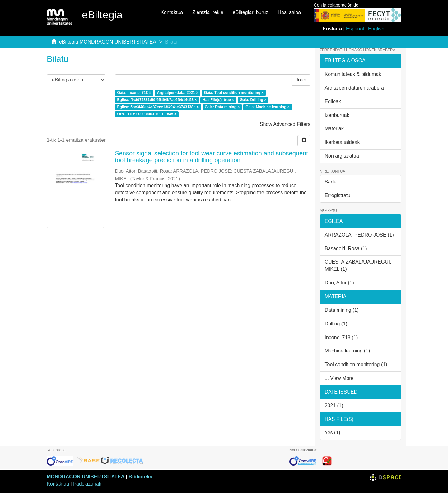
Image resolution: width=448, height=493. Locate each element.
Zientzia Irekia (208, 12)
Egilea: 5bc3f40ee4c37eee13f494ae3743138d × (158, 107)
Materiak (334, 129)
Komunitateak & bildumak (353, 74)
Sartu (331, 182)
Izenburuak (337, 115)
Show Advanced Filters (285, 124)
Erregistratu (338, 195)
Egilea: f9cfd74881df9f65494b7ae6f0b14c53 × (157, 100)
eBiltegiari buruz (251, 12)
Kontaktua (172, 12)
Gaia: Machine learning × (268, 107)
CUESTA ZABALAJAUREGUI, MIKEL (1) (358, 265)
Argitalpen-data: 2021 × (177, 93)
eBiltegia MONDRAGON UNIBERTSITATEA (108, 42)
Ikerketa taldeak (342, 142)
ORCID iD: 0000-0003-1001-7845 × (147, 114)
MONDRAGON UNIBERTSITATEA (86, 477)
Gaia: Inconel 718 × (134, 93)
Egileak (333, 101)
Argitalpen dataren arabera (354, 88)
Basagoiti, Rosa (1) (346, 249)
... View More (339, 378)
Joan (301, 80)
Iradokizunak (87, 484)
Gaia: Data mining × (222, 107)
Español (355, 29)
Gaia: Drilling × (253, 100)
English (376, 29)
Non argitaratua (342, 156)
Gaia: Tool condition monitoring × (234, 93)
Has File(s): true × (218, 100)
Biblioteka (140, 477)
